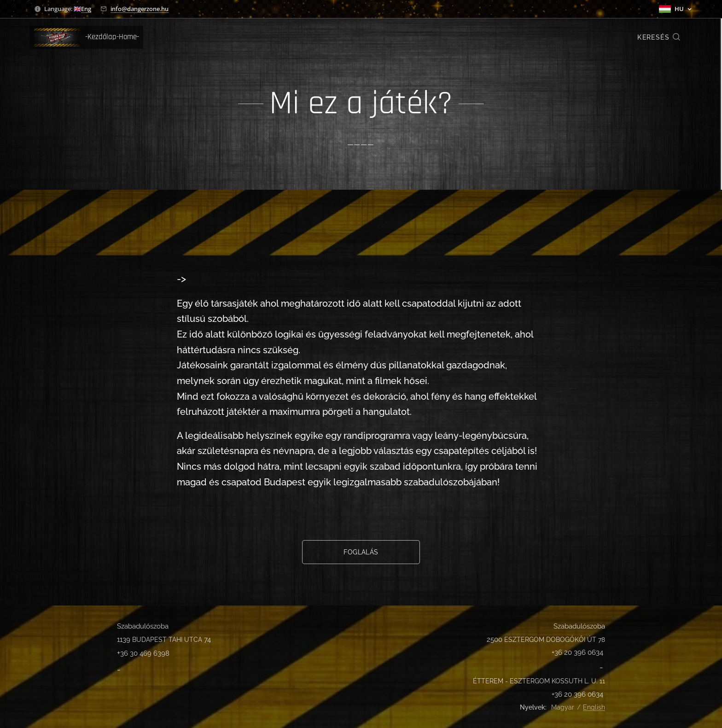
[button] (659, 37)
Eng (86, 9)
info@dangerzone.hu (140, 9)
